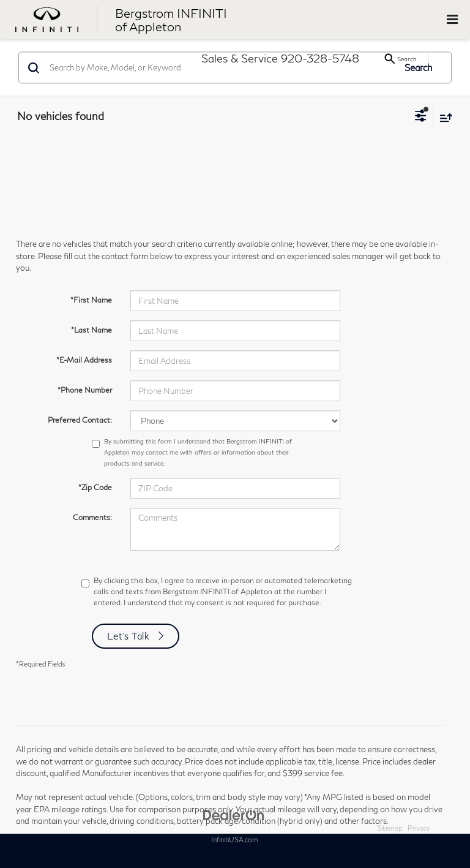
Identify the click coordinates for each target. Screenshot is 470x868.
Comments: (92, 517)
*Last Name (91, 330)
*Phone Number (85, 390)
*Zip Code (95, 487)
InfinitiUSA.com (235, 840)
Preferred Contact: (80, 420)
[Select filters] (421, 117)
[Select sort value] (443, 117)
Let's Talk (129, 636)
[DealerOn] (234, 814)
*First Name (91, 300)
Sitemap (390, 828)
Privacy (419, 828)
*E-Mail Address (84, 360)
